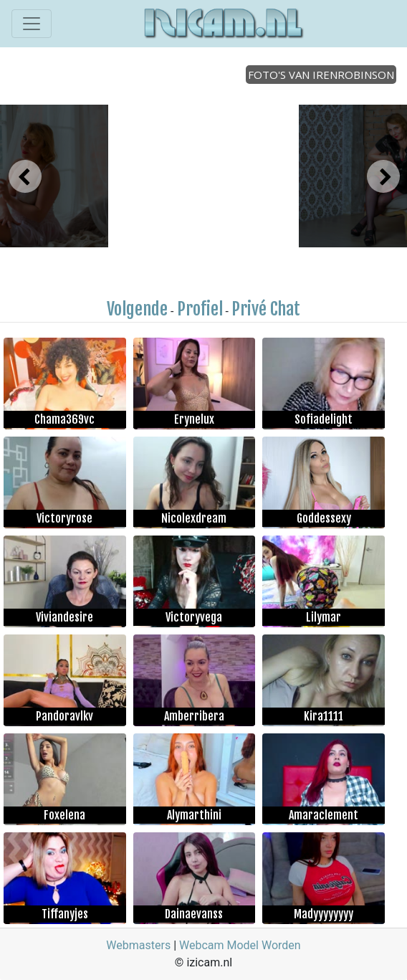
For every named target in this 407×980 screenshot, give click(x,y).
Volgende (137, 309)
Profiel (200, 309)
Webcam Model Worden (240, 945)
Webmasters (138, 945)
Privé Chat (266, 309)
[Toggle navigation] (32, 24)
